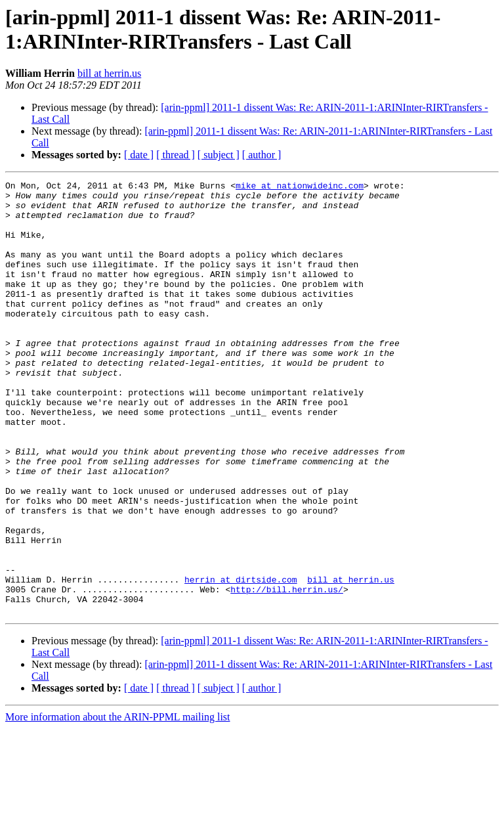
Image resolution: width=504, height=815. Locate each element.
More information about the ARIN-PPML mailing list (118, 804)
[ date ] (139, 155)
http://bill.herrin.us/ (287, 672)
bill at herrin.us (109, 73)
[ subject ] (219, 155)
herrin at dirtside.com (241, 660)
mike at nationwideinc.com (300, 187)
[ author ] (262, 155)
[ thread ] (176, 155)
